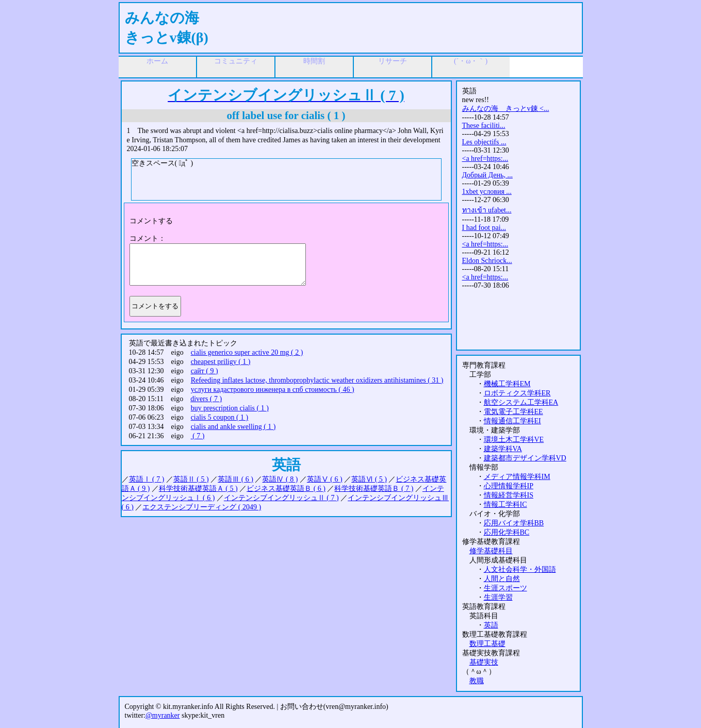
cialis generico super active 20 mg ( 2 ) (247, 352)
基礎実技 (484, 662)
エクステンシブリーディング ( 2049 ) (202, 507)
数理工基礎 (487, 644)
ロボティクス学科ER (517, 393)
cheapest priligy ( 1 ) (221, 362)
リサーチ (393, 61)
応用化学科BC (507, 532)
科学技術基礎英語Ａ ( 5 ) (198, 489)
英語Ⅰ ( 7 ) (147, 479)
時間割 (314, 61)
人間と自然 (502, 579)
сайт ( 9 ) (205, 371)
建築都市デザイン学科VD (525, 458)
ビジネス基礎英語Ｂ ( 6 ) (286, 489)
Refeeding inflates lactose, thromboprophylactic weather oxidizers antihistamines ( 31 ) (317, 380)
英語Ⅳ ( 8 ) (280, 479)
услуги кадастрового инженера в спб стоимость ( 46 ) (273, 390)
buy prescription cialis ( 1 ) (230, 408)
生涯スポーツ (506, 588)
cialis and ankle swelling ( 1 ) (233, 427)
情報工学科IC (506, 504)
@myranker (163, 715)
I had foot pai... (484, 228)
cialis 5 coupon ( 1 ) (220, 417)
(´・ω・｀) (471, 61)
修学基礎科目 (491, 551)
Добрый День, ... (487, 175)
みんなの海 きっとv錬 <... (506, 109)
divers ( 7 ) (206, 399)
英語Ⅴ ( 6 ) (325, 479)
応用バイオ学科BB (514, 523)
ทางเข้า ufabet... (487, 210)
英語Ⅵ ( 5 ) (369, 479)
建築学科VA (503, 449)
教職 (477, 681)
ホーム (157, 61)
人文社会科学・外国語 (520, 569)
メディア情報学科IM (517, 477)
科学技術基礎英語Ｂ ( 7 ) (374, 489)
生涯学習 (498, 597)
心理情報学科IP (509, 486)
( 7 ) (198, 436)
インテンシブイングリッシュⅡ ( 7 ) (281, 498)
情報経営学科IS (509, 495)
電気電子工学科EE (513, 412)
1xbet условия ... (487, 192)
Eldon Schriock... (487, 261)
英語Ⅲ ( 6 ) (235, 479)
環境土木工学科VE (514, 440)
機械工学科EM (507, 384)
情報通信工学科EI (512, 421)
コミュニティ (236, 61)
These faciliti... (484, 126)
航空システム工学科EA (521, 402)
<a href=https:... (485, 159)
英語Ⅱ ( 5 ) (191, 479)
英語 (491, 625)
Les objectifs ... (484, 142)
